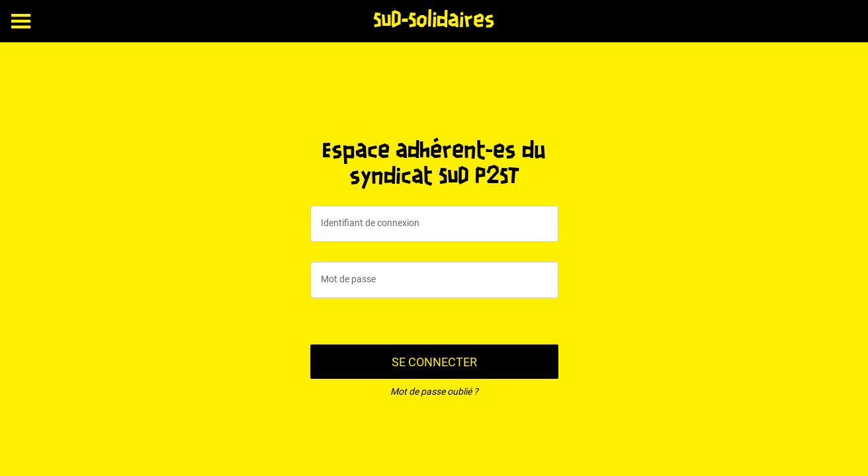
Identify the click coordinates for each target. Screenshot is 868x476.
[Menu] (21, 21)
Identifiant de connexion (370, 223)
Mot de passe (348, 279)
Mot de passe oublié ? (434, 391)
